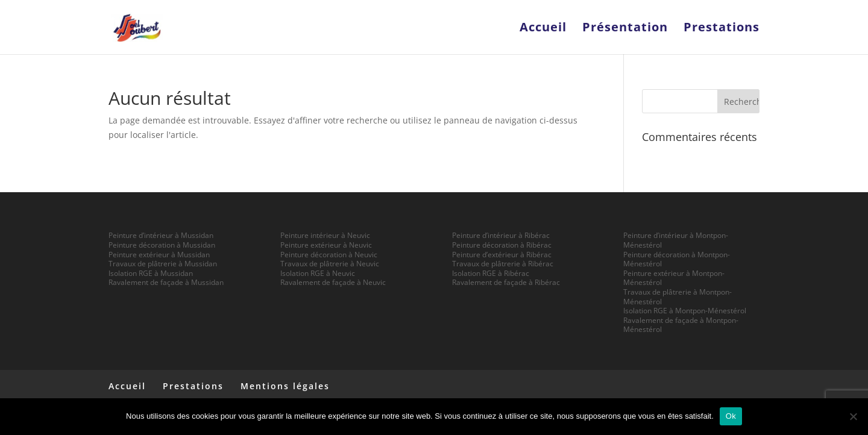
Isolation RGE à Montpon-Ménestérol (685, 311)
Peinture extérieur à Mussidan (159, 255)
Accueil (543, 29)
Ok (731, 416)
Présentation (625, 29)
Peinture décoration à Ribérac (502, 245)
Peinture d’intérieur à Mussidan (161, 235)
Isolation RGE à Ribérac (491, 273)
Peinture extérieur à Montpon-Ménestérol (674, 278)
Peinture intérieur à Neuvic (325, 235)
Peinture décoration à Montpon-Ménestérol (677, 259)
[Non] (853, 416)
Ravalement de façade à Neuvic (333, 282)
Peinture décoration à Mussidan (162, 245)
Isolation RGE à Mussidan (151, 273)
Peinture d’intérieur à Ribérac (501, 235)
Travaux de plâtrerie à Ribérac (503, 264)
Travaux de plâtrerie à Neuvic (330, 264)
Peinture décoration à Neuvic (329, 255)
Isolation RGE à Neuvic (318, 273)
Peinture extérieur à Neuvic (326, 245)
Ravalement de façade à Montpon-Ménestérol (681, 325)
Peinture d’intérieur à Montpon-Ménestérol (676, 240)
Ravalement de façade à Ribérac (506, 282)
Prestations (722, 29)
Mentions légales (285, 386)
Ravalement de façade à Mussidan (166, 282)
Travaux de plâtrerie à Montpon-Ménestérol (678, 297)
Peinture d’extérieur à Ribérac (502, 255)
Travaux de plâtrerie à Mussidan (163, 264)
